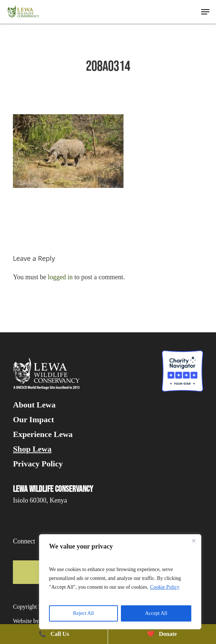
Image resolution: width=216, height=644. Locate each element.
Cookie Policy (165, 587)
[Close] (194, 540)
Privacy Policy (38, 464)
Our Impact (33, 420)
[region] (120, 582)
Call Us (54, 634)
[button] (205, 12)
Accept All (156, 613)
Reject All (83, 613)
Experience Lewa (43, 434)
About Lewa (34, 405)
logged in (60, 277)
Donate (162, 634)
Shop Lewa (32, 449)
